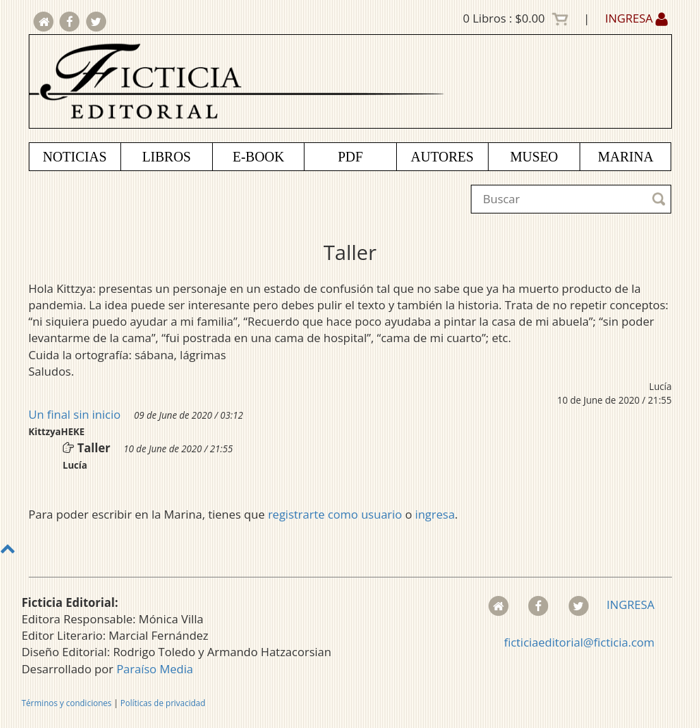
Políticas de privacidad (163, 703)
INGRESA (636, 18)
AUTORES (442, 157)
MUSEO (534, 157)
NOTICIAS (74, 157)
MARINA (626, 157)
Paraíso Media (155, 669)
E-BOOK (259, 157)
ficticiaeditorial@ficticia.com (579, 642)
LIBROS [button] (167, 157)
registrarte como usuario (335, 514)
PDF (351, 157)
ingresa (435, 514)
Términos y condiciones (67, 703)
